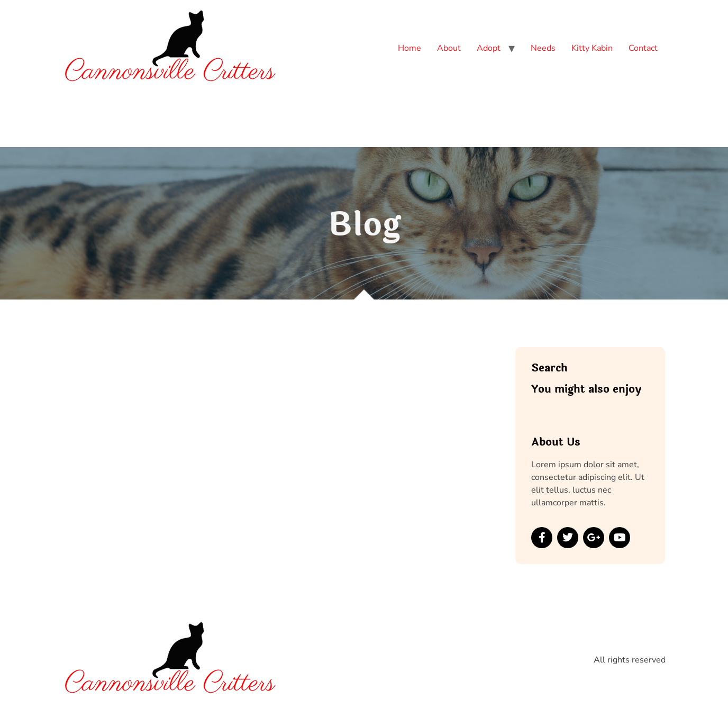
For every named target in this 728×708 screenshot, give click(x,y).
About (449, 48)
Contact (643, 48)
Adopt (489, 48)
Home (410, 48)
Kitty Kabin (592, 48)
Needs (543, 48)
